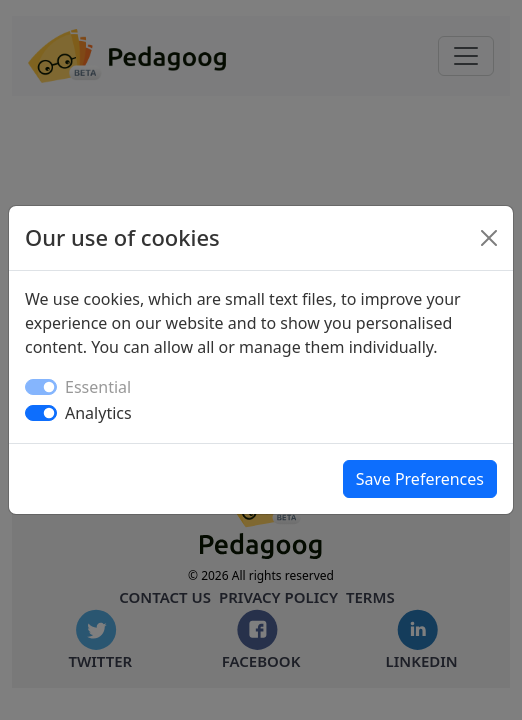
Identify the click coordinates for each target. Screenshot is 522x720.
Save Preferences (420, 479)
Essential (98, 387)
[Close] (489, 238)
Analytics (98, 413)
